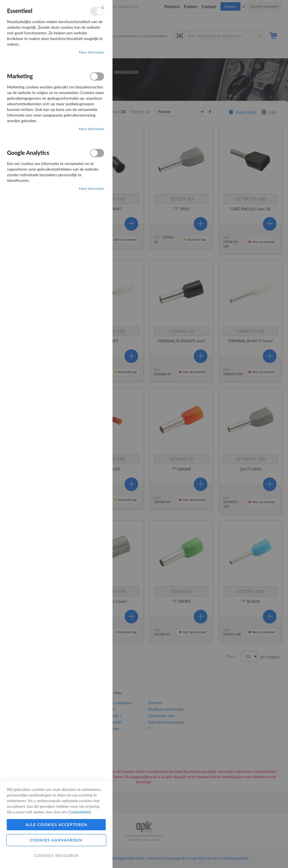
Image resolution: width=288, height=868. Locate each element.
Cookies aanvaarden (56, 840)
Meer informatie (91, 52)
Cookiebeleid (80, 812)
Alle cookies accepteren (56, 825)
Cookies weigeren (56, 855)
